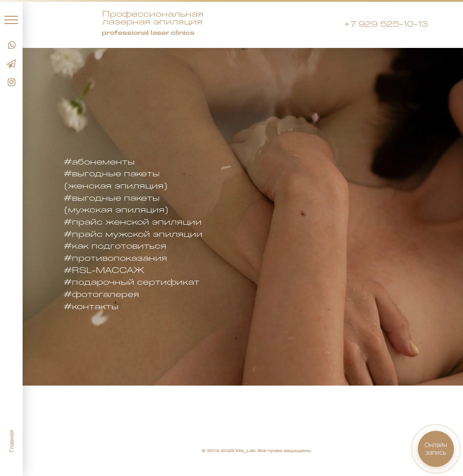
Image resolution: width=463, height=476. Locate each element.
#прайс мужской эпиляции (133, 234)
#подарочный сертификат (132, 282)
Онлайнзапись (436, 448)
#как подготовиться (115, 245)
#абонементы (99, 161)
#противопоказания (116, 258)
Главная (12, 441)
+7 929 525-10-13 (386, 24)
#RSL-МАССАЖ (104, 270)
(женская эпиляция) (116, 185)
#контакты (91, 306)
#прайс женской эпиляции (133, 222)
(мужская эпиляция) (116, 209)
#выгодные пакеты (112, 173)
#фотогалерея (102, 294)
